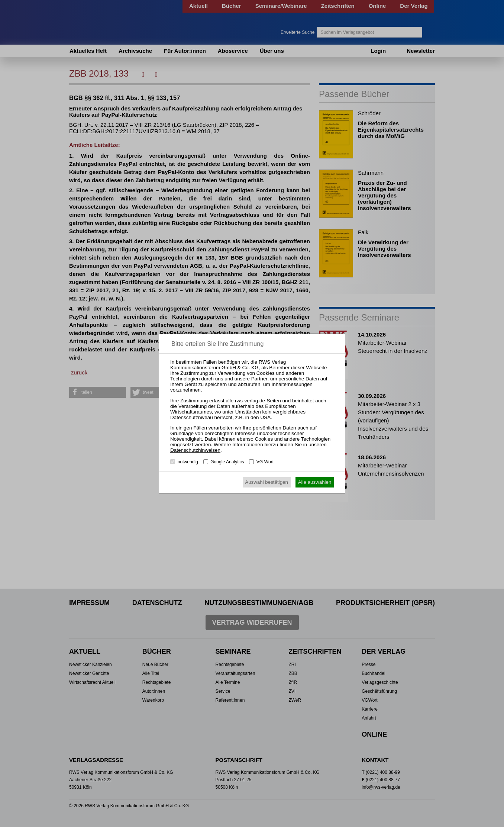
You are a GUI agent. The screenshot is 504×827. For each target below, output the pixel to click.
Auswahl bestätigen (266, 482)
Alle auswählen (315, 482)
